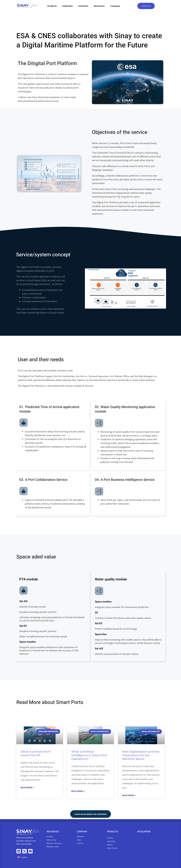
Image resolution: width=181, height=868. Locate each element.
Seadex (110, 838)
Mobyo (110, 845)
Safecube (111, 841)
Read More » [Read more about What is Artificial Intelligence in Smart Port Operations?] (78, 791)
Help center (51, 840)
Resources (99, 6)
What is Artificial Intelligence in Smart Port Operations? (89, 755)
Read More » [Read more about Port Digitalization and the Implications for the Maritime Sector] (129, 795)
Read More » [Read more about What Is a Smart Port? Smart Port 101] (27, 787)
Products (52, 6)
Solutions (83, 6)
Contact (80, 843)
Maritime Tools (53, 847)
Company (115, 6)
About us (80, 836)
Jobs (79, 840)
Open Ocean (112, 848)
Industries (68, 6)
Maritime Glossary (54, 843)
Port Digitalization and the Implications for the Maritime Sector (141, 755)
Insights (50, 836)
